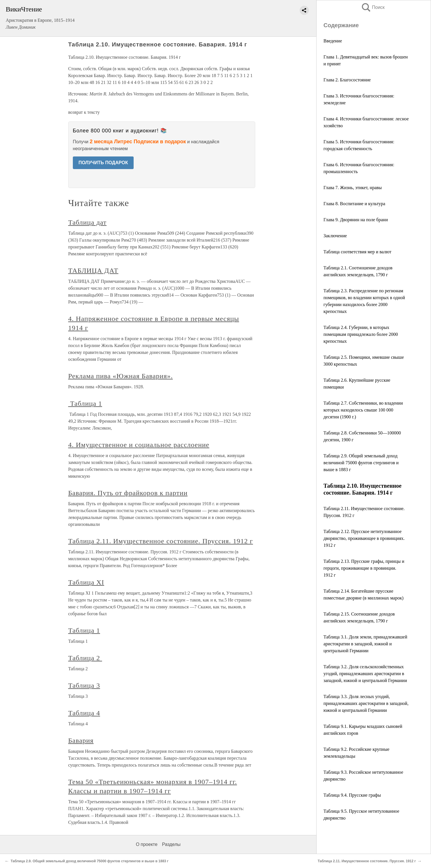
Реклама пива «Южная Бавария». (121, 376)
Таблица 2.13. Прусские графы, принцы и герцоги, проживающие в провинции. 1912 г (364, 568)
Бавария (81, 740)
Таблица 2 (85, 658)
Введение (333, 41)
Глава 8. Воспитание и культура (354, 204)
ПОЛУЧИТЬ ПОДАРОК (103, 163)
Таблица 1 (85, 403)
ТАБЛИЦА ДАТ (93, 271)
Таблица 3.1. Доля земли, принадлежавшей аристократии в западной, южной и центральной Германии (365, 644)
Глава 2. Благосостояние (347, 80)
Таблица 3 (84, 685)
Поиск (373, 7)
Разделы (171, 844)
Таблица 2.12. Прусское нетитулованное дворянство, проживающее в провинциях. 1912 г (364, 538)
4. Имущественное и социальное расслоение (139, 445)
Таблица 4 (84, 713)
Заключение (335, 236)
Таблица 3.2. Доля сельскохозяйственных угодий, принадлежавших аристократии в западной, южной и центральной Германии (365, 674)
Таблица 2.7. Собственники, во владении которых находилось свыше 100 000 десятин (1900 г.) (363, 410)
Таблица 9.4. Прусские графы (352, 795)
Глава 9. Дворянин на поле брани (356, 220)
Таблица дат (87, 222)
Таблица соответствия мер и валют (357, 252)
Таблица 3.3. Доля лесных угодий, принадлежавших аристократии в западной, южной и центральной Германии (366, 703)
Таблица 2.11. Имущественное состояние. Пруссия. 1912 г (161, 541)
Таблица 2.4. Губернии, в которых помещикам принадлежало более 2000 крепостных (361, 334)
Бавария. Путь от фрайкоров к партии (128, 493)
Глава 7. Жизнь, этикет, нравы (353, 188)
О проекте (147, 844)
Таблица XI (86, 582)
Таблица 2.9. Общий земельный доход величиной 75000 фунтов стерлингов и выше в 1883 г (361, 463)
